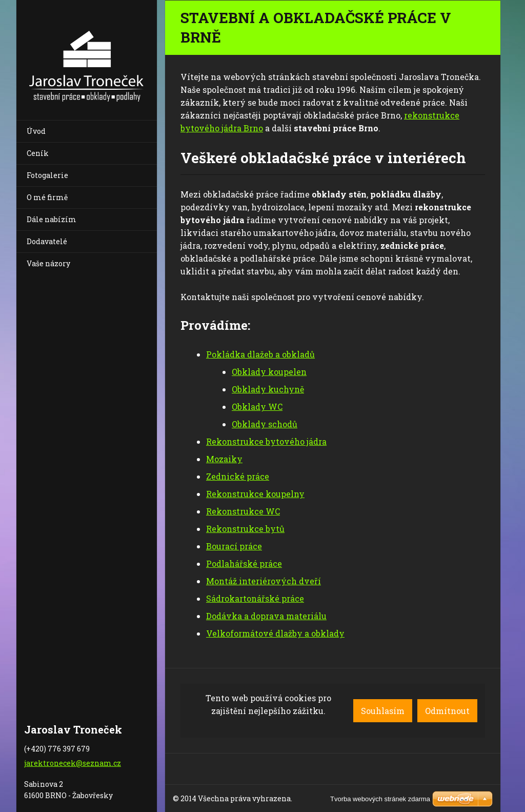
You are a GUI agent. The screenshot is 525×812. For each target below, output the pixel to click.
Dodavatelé (47, 241)
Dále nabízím (52, 219)
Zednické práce (238, 476)
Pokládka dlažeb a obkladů (260, 354)
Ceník (38, 153)
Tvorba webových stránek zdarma (380, 799)
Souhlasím (383, 711)
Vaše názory (48, 263)
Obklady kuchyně (268, 389)
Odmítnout (447, 711)
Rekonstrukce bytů (245, 529)
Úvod (36, 131)
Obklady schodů (265, 424)
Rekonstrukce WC (243, 511)
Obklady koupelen (269, 372)
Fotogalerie (47, 175)
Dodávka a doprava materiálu (266, 616)
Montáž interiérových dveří (264, 581)
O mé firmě (47, 197)
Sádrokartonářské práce (255, 598)
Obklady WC (257, 407)
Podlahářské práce (244, 563)
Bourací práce (234, 546)
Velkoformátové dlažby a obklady (275, 633)
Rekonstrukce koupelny (255, 494)
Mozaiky (224, 459)
